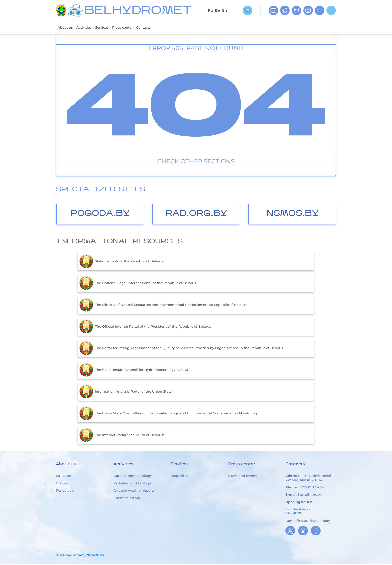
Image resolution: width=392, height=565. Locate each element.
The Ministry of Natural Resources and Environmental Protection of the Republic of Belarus (163, 305)
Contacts (154, 27)
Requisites (179, 476)
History (62, 484)
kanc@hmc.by (310, 495)
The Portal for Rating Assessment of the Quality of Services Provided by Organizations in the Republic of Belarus (181, 349)
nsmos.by (293, 214)
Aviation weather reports (134, 491)
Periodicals (65, 491)
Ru (210, 10)
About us (66, 27)
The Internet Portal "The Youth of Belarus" (122, 435)
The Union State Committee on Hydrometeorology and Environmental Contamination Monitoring (168, 414)
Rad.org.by (196, 214)
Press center (130, 27)
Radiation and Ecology (132, 484)
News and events (243, 476)
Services (107, 27)
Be (218, 10)
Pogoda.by (100, 214)
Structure (64, 476)
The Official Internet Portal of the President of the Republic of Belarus (145, 327)
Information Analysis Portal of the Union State (126, 392)
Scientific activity (127, 498)
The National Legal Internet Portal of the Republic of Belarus (138, 284)
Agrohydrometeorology (133, 476)
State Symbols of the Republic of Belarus (121, 262)
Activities (87, 27)
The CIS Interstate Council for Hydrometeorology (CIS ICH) (135, 370)
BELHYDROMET (138, 11)
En (225, 10)
